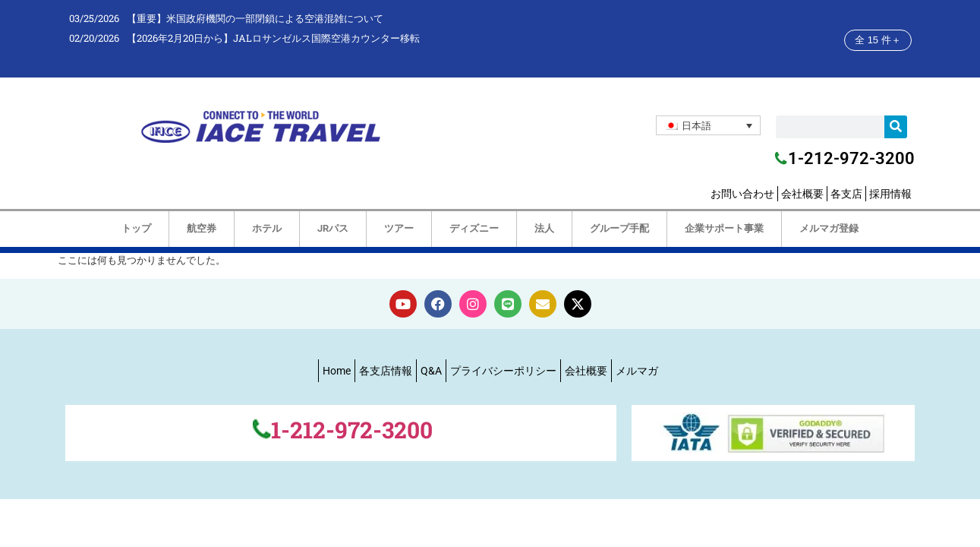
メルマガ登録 (829, 228)
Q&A (431, 371)
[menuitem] (708, 125)
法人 (544, 228)
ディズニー (474, 228)
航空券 (202, 228)
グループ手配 (619, 228)
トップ (136, 228)
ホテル (267, 228)
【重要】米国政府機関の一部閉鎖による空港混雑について (255, 18)
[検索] (896, 127)
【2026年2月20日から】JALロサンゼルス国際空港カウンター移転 (273, 38)
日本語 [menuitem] (696, 125)
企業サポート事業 (724, 228)
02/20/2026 (94, 38)
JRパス (333, 228)
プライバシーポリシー (503, 371)
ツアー (399, 228)
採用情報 (890, 194)
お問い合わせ (742, 194)
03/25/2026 (94, 18)
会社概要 (802, 194)
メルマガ (637, 371)
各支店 (846, 194)
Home (337, 371)
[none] (708, 125)
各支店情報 (386, 371)
